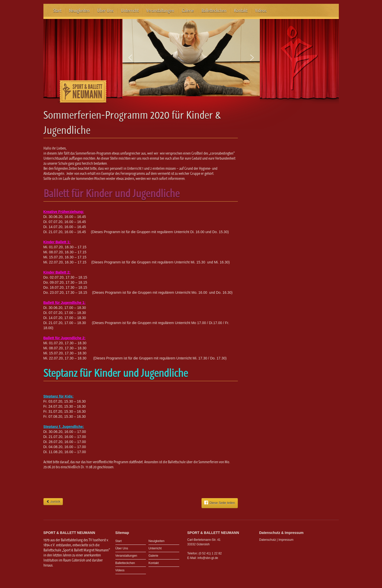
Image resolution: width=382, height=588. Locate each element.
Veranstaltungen (160, 11)
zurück (53, 501)
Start (57, 11)
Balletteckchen (214, 11)
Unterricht (130, 11)
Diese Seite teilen (220, 503)
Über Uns (105, 11)
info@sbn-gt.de (208, 558)
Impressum (286, 540)
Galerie (188, 11)
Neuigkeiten (79, 11)
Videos (261, 11)
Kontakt (241, 11)
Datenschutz (268, 540)
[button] (130, 58)
